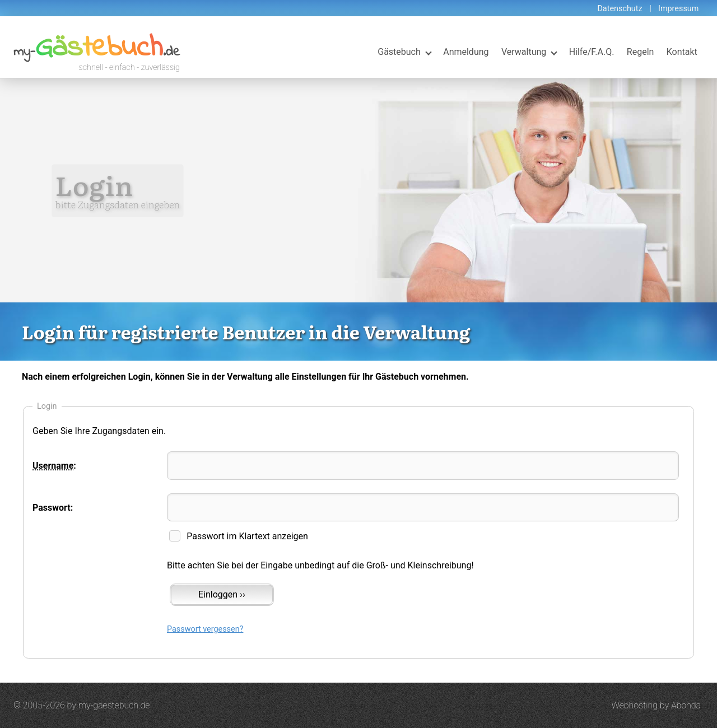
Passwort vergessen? (205, 629)
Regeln (641, 52)
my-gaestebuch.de (114, 705)
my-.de (97, 52)
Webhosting (634, 705)
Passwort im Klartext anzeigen (247, 536)
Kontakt (682, 52)
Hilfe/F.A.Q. (592, 52)
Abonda (686, 705)
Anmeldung (466, 52)
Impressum (678, 9)
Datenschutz (620, 9)
